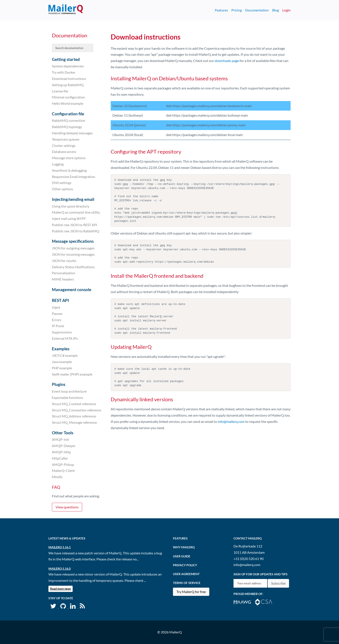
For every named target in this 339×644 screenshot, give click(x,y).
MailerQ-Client (63, 470)
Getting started (66, 59)
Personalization (64, 273)
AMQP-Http (61, 452)
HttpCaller (60, 458)
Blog (276, 10)
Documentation (257, 10)
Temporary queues (66, 139)
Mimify (57, 477)
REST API (60, 300)
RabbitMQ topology (67, 127)
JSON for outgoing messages (73, 248)
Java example (62, 362)
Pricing (237, 10)
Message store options (69, 158)
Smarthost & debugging (69, 170)
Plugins (59, 384)
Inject (56, 307)
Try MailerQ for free (191, 592)
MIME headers (63, 279)
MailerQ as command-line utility (76, 212)
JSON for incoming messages (73, 254)
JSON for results (64, 261)
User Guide (182, 556)
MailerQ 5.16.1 (60, 547)
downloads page (227, 61)
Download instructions (69, 79)
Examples (61, 349)
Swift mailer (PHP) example (72, 374)
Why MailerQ (184, 547)
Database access (64, 151)
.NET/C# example (65, 355)
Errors (57, 320)
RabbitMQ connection (69, 120)
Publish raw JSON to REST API (75, 225)
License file (60, 91)
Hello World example (68, 103)
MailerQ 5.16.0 (60, 569)
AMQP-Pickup (63, 464)
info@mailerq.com (231, 421)
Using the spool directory (71, 206)
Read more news (61, 589)
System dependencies (68, 66)
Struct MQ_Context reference (74, 404)
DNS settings (62, 183)
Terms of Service (187, 583)
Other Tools (63, 433)
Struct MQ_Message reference (74, 422)
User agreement (186, 574)
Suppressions (62, 332)
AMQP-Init (60, 439)
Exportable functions (67, 397)
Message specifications (73, 241)
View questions (67, 507)
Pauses (57, 313)
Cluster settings (64, 145)
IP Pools (58, 326)
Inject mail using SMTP (69, 218)
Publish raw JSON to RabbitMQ (76, 231)
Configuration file (68, 114)
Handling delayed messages (72, 133)
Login (286, 10)
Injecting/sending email (73, 199)
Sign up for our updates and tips (261, 574)
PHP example (62, 368)
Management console (72, 289)
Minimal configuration (68, 97)
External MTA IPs (65, 338)
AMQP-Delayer (64, 446)
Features (221, 10)
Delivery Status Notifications (73, 267)
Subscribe (278, 583)
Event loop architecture (69, 391)
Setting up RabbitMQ (68, 85)
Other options (62, 189)
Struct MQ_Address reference (74, 416)
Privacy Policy (185, 565)
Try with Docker (64, 72)
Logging (58, 164)
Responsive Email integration (74, 176)
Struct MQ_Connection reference (77, 410)
